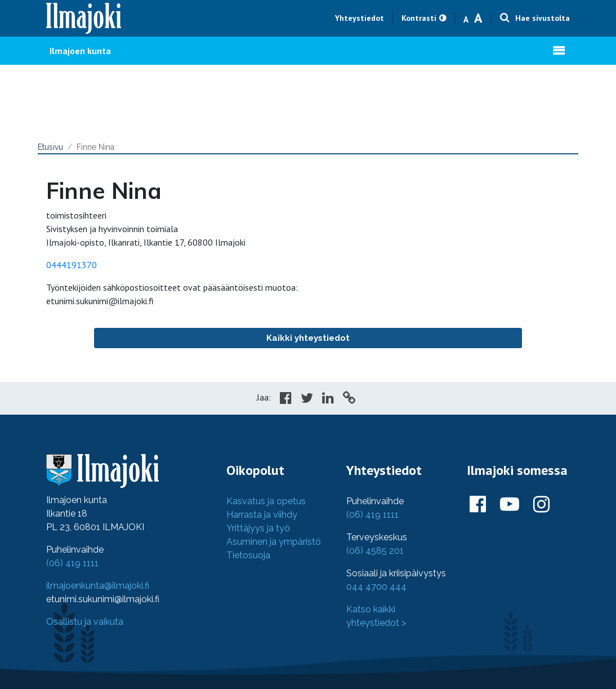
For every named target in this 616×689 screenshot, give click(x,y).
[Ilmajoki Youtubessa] (510, 505)
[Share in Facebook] (286, 399)
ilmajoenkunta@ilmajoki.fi (98, 586)
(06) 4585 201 (375, 551)
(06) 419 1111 (72, 563)
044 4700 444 (376, 587)
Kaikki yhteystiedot (308, 338)
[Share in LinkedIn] (328, 399)
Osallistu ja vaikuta (85, 622)
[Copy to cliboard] (349, 399)
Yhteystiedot (360, 18)
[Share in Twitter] (307, 399)
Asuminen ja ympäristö (274, 542)
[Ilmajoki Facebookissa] (478, 505)
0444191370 (72, 265)
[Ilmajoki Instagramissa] (541, 505)
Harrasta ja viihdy (262, 515)
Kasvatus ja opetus (266, 501)
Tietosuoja (248, 555)
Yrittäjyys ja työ (258, 528)
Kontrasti (419, 18)
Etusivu (50, 147)
